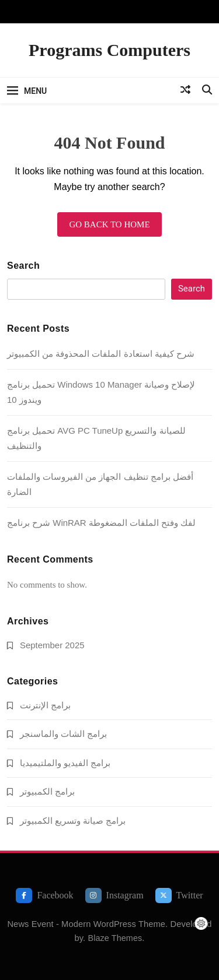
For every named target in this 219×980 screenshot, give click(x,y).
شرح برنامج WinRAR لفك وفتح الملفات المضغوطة (101, 523)
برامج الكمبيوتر (47, 791)
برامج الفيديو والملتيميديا (65, 763)
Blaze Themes (115, 938)
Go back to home (109, 224)
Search (23, 266)
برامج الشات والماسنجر (63, 734)
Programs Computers (109, 50)
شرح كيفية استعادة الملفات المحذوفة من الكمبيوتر (101, 354)
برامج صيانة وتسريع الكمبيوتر (73, 821)
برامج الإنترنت (45, 705)
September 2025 (52, 645)
